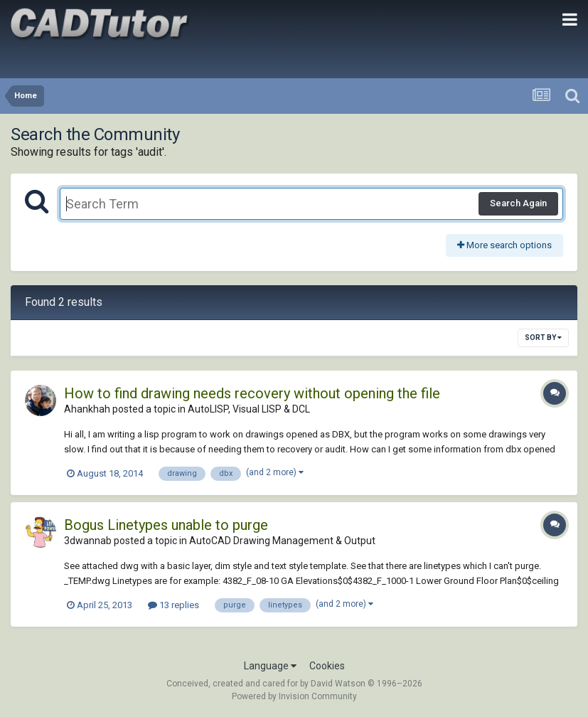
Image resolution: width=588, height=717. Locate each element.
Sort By (543, 338)
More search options (504, 245)
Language (270, 666)
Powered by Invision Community (294, 696)
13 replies (173, 605)
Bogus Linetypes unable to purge (166, 525)
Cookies (327, 666)
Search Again (518, 203)
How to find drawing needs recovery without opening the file (252, 393)
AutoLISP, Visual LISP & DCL (249, 409)
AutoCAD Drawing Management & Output (282, 541)
